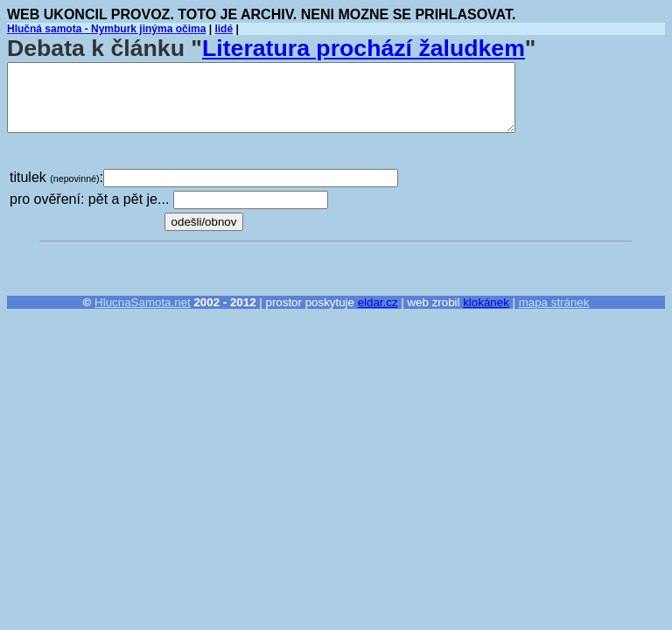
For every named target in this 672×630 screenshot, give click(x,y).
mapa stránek (554, 302)
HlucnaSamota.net (143, 302)
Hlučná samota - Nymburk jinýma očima (106, 29)
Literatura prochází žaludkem (364, 48)
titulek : (56, 177)
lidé (224, 29)
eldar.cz (378, 302)
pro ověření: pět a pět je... (89, 199)
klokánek (486, 302)
